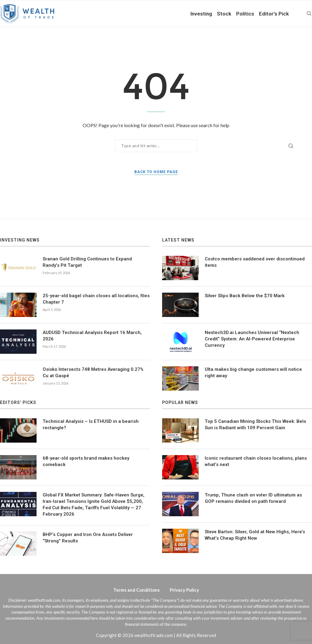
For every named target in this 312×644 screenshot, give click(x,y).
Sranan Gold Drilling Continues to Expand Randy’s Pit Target (87, 262)
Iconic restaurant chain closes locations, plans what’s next (256, 461)
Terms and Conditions (136, 590)
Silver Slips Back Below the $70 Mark (245, 296)
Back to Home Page (156, 172)
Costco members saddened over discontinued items (255, 262)
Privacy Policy (184, 590)
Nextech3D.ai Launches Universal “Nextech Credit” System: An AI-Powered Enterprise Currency (252, 339)
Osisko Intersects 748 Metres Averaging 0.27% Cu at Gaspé (93, 372)
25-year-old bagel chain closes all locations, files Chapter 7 (96, 299)
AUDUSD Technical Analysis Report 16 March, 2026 (92, 336)
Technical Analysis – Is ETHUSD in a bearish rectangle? (91, 425)
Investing (201, 14)
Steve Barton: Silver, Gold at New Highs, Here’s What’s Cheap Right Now (255, 535)
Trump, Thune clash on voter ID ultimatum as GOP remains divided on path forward (253, 498)
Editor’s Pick (274, 14)
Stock (224, 14)
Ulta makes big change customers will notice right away (253, 372)
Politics (245, 14)
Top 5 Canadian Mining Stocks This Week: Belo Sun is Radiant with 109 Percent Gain (255, 425)
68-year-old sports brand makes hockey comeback (86, 461)
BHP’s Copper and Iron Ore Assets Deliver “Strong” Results (88, 538)
